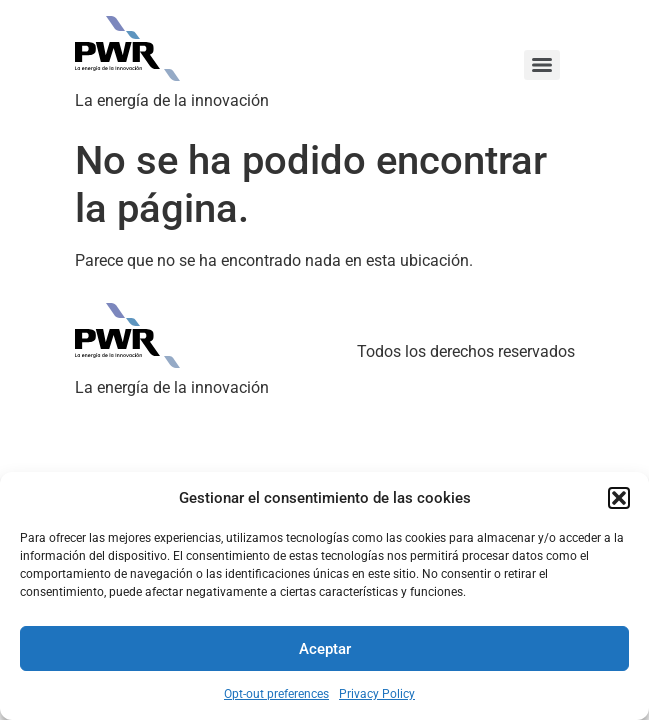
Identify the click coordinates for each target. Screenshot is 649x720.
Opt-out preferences (276, 694)
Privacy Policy (377, 694)
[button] (619, 498)
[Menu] (542, 65)
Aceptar (325, 649)
